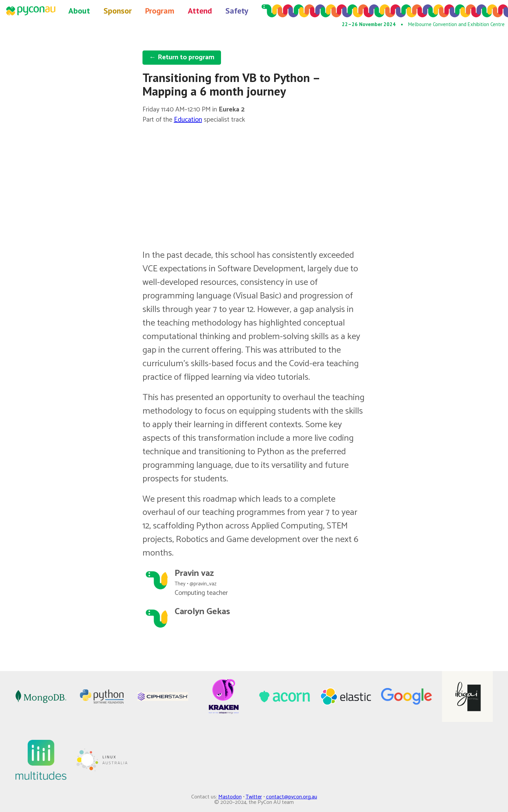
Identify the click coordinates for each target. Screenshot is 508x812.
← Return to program (182, 57)
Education (188, 120)
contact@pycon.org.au (292, 797)
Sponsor (118, 11)
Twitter (254, 797)
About (79, 11)
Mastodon (230, 797)
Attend (200, 11)
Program (160, 11)
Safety (237, 11)
